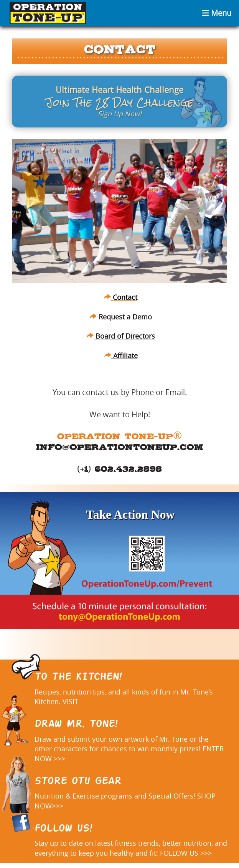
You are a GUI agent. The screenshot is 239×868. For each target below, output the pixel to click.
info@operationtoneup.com (120, 447)
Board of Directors (121, 336)
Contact (121, 297)
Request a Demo (121, 317)
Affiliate (121, 355)
